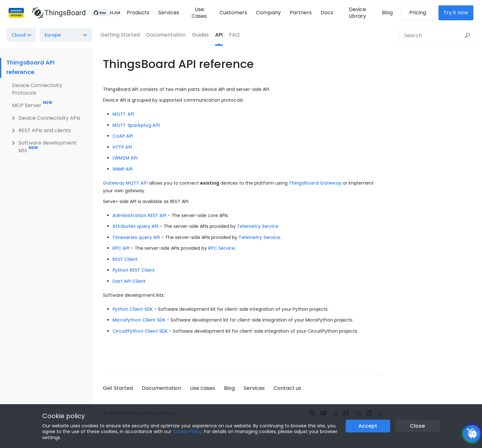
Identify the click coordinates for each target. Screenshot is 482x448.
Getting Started (120, 35)
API (219, 35)
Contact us (287, 388)
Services (167, 13)
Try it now (458, 13)
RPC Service (221, 248)
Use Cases (198, 13)
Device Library (358, 13)
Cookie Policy (187, 431)
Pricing (420, 13)
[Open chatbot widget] (472, 433)
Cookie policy (64, 416)
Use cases (203, 388)
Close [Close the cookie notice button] (417, 426)
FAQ (234, 35)
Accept (368, 426)
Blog (389, 13)
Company (268, 13)
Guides (200, 35)
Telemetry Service (258, 226)
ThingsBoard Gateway (315, 183)
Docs (327, 13)
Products (136, 13)
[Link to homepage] (57, 13)
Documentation (166, 35)
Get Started (118, 388)
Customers (233, 13)
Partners (300, 13)
